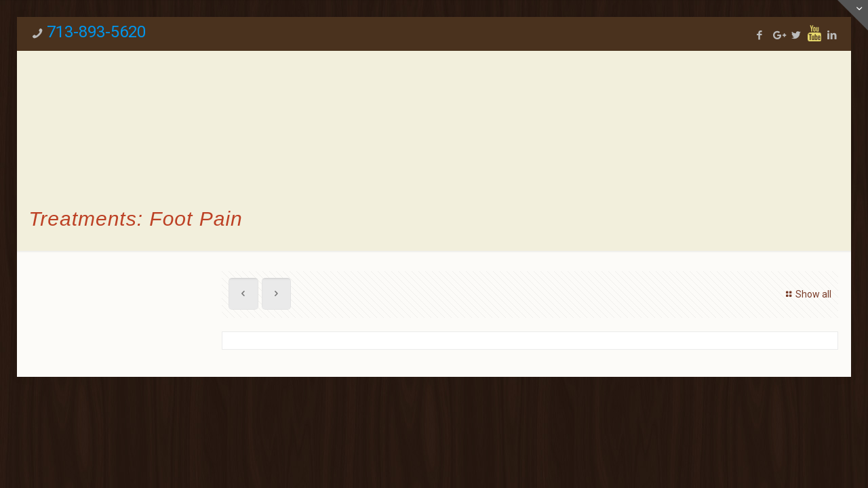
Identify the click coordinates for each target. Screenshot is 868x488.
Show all (807, 294)
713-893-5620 (96, 32)
